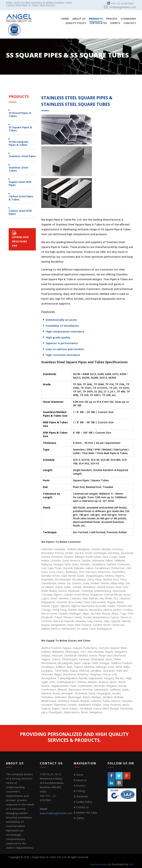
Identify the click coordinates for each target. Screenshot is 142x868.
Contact (130, 23)
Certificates (98, 23)
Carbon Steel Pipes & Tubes (21, 198)
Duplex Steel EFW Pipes (20, 183)
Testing (80, 791)
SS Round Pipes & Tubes (20, 114)
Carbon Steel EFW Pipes (20, 212)
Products (96, 19)
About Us (79, 19)
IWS (131, 864)
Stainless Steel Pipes (22, 156)
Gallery (80, 818)
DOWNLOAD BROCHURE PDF (21, 239)
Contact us (82, 807)
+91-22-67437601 (121, 3)
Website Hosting (99, 864)
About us (81, 780)
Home (65, 19)
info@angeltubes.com (120, 7)
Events (115, 23)
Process (112, 19)
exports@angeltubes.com (56, 813)
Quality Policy (76, 23)
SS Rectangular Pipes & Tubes (19, 143)
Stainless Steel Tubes (18, 169)
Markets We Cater (87, 813)
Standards (128, 19)
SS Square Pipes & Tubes (20, 129)
